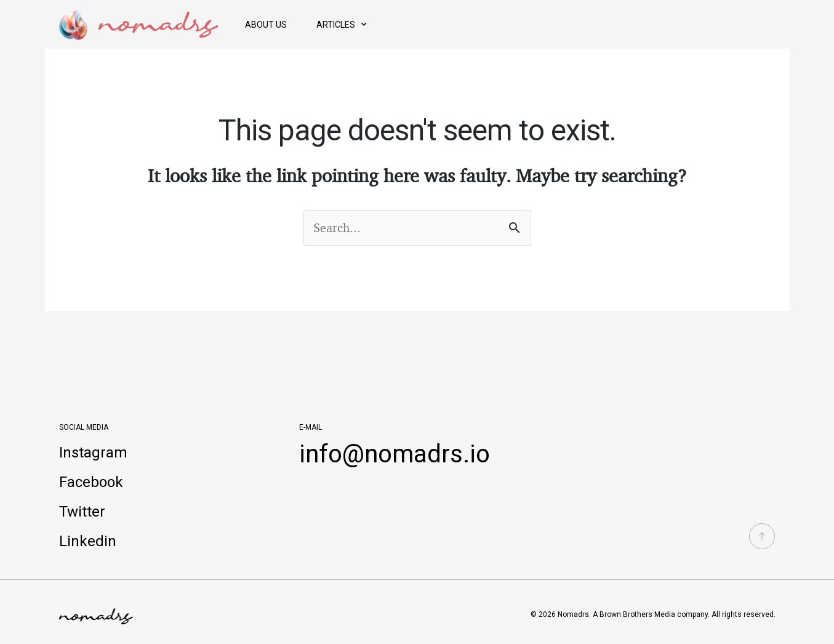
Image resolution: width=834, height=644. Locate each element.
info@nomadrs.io (395, 454)
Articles (342, 25)
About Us (266, 25)
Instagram (93, 453)
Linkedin (88, 541)
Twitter (82, 512)
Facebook (91, 482)
